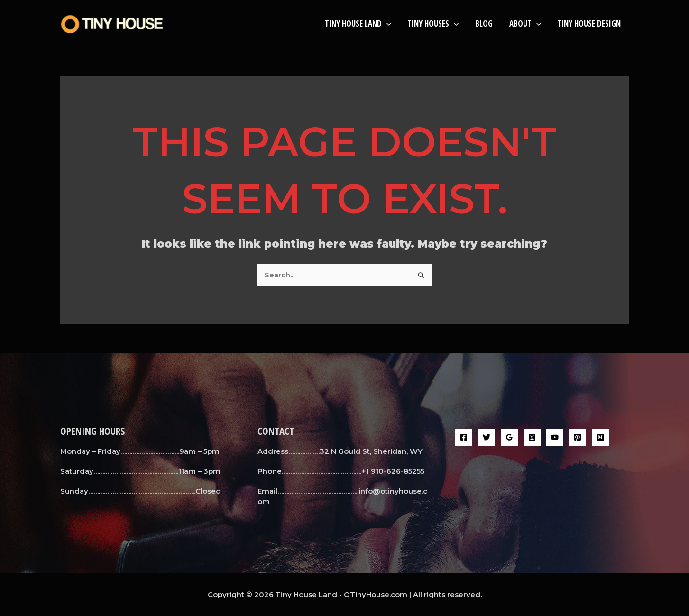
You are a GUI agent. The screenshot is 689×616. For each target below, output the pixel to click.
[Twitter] (487, 437)
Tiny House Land (359, 23)
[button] (387, 23)
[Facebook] (464, 437)
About (525, 23)
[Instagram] (532, 437)
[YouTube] (555, 437)
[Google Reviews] (509, 437)
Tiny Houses (434, 23)
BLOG (484, 23)
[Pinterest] (578, 437)
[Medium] (600, 437)
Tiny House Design (589, 23)
